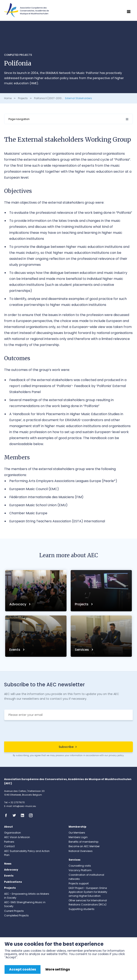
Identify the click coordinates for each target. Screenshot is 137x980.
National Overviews (81, 851)
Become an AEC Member (84, 846)
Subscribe (66, 747)
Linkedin (24, 815)
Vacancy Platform (80, 870)
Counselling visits (80, 866)
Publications (13, 882)
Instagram (32, 815)
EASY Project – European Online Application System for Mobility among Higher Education (88, 892)
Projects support (79, 883)
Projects (23, 98)
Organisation (13, 833)
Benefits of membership (83, 842)
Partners (9, 842)
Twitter (15, 815)
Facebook (7, 815)
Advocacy (18, 604)
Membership (77, 827)
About (8, 827)
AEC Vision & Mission (17, 837)
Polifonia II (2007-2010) (48, 98)
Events (15, 650)
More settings (58, 969)
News (8, 864)
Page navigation (19, 119)
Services (82, 650)
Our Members (77, 833)
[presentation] (69, 731)
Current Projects (14, 911)
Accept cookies (23, 969)
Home (8, 98)
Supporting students (82, 909)
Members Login (78, 837)
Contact (9, 846)
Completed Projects (18, 55)
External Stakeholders (79, 98)
